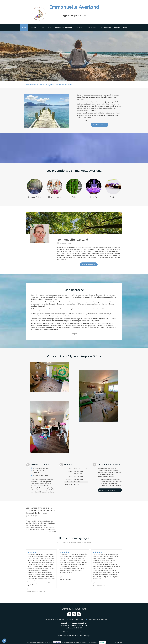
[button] (4, 641)
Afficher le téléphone (41, 475)
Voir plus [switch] (74, 334)
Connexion (118, 642)
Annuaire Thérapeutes (80, 642)
